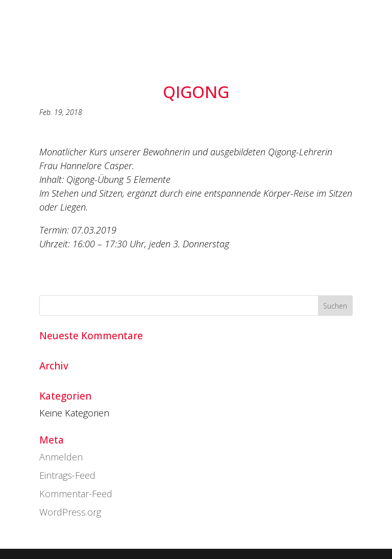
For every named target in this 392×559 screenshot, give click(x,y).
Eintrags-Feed (67, 475)
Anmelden (61, 457)
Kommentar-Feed (76, 494)
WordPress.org (70, 512)
